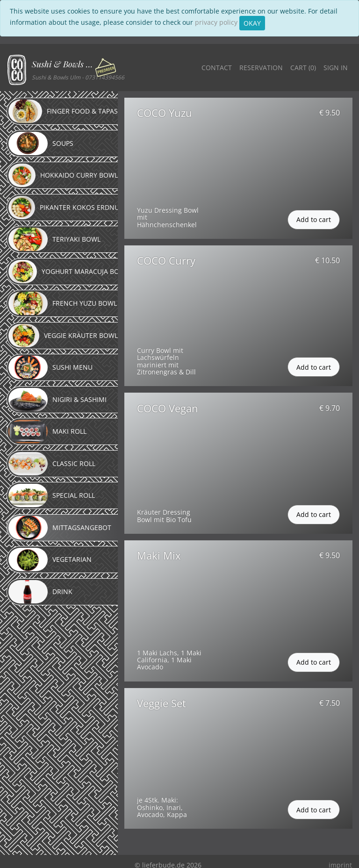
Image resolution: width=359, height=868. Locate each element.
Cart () (303, 68)
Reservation (261, 68)
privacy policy (216, 22)
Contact (217, 68)
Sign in (336, 68)
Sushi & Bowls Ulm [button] (64, 64)
